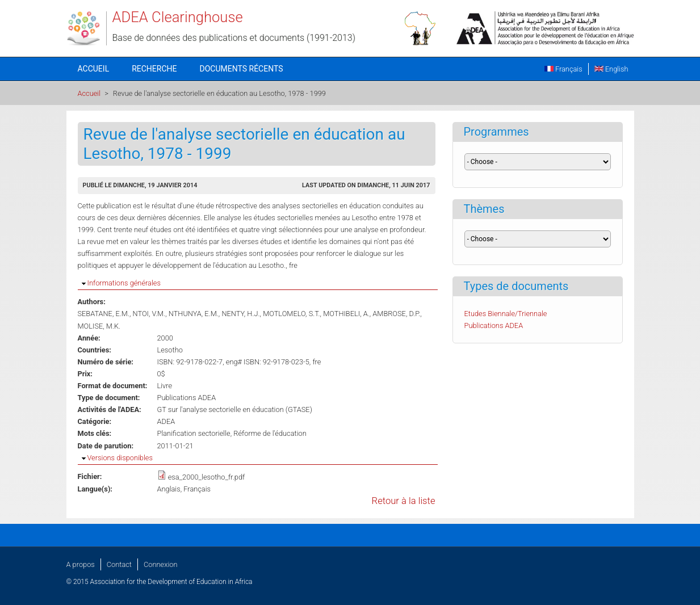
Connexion (160, 564)
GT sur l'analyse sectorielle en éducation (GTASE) (235, 409)
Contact (119, 564)
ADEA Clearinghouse (178, 17)
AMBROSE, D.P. (396, 314)
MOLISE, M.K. (99, 326)
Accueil (94, 69)
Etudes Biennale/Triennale (506, 314)
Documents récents (242, 69)
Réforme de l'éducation (270, 433)
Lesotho (170, 350)
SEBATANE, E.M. (104, 314)
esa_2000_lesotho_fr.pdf (207, 477)
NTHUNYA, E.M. (194, 314)
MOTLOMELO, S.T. (291, 314)
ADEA (166, 421)
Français (563, 69)
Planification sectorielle (194, 433)
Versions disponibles (120, 458)
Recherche (154, 69)
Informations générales (124, 283)
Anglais (169, 489)
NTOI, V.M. (149, 314)
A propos (81, 564)
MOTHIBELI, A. (346, 314)
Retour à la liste (404, 501)
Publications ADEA (187, 398)
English (611, 69)
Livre (165, 386)
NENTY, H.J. (240, 314)
